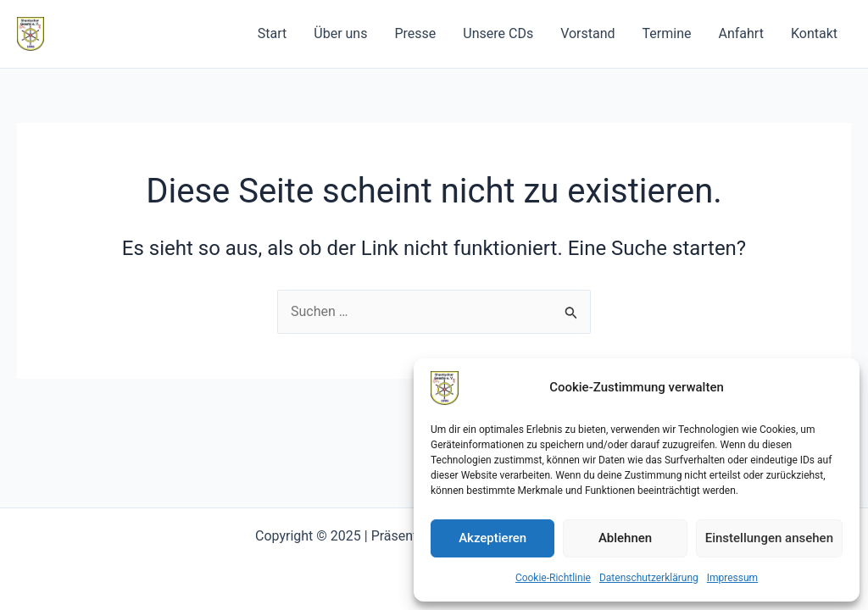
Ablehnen (625, 538)
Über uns (340, 33)
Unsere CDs (498, 33)
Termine (667, 33)
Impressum (732, 578)
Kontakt (814, 33)
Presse (415, 33)
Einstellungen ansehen (769, 538)
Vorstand (587, 33)
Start (272, 33)
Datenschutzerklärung (649, 578)
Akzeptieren (492, 538)
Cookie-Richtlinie (553, 578)
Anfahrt (741, 33)
